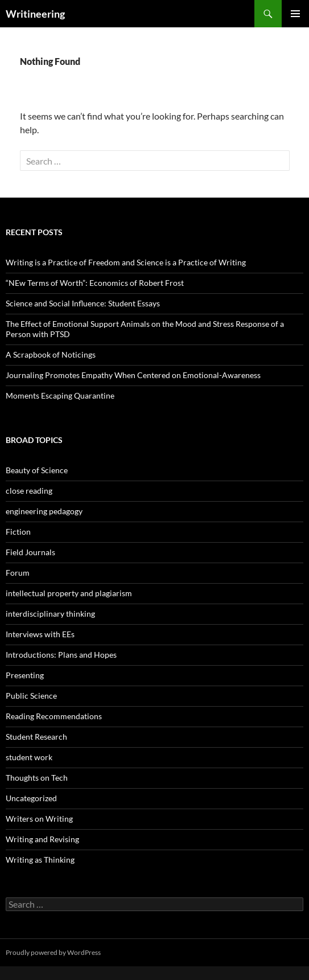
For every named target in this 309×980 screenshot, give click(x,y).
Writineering (35, 14)
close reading (29, 491)
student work (29, 757)
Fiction (18, 532)
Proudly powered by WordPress (53, 952)
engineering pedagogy (44, 511)
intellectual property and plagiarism (69, 593)
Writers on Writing (39, 819)
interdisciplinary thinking (50, 614)
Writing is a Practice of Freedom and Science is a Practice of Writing (126, 262)
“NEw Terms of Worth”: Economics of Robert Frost (95, 283)
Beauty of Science (37, 470)
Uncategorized (31, 798)
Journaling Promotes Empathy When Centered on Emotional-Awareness (133, 375)
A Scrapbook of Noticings (51, 354)
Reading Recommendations (54, 716)
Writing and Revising (42, 839)
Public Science (31, 696)
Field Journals (30, 552)
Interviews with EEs (40, 634)
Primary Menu (295, 14)
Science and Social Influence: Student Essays (83, 303)
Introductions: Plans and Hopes (61, 655)
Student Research (36, 737)
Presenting (25, 675)
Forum (18, 573)
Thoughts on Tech (37, 778)
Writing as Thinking (40, 860)
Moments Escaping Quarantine (60, 395)
